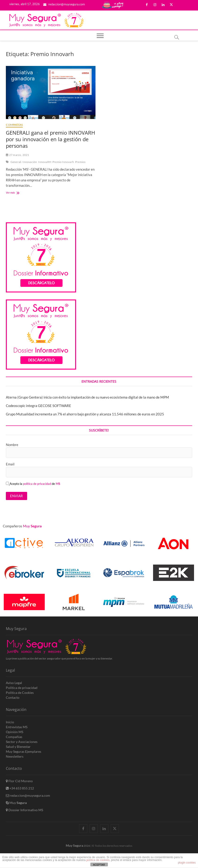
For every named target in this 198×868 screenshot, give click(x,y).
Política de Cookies (20, 693)
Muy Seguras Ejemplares (24, 751)
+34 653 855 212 (20, 788)
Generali (16, 162)
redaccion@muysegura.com (64, 4)
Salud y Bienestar (18, 747)
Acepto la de (33, 484)
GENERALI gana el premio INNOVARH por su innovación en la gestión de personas (50, 139)
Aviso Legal (14, 683)
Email (10, 464)
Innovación (30, 162)
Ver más (17, 193)
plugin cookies (187, 863)
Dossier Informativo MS (24, 810)
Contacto (13, 697)
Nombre (12, 445)
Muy (16, 803)
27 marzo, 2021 (17, 155)
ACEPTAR (99, 865)
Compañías (14, 125)
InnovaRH (45, 162)
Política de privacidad (22, 688)
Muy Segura (74, 845)
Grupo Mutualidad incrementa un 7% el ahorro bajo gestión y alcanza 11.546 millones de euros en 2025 (85, 414)
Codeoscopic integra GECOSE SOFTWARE (38, 406)
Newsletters (15, 756)
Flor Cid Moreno (19, 781)
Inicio (10, 722)
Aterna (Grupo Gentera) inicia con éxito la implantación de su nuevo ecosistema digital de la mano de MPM (87, 397)
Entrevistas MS (17, 727)
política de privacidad (37, 484)
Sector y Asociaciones (22, 742)
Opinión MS (15, 732)
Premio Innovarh (63, 162)
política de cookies (98, 860)
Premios (80, 162)
